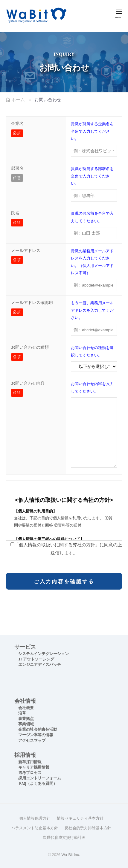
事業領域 (26, 724)
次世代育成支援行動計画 (64, 838)
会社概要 (26, 708)
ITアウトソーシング (36, 659)
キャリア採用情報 (34, 768)
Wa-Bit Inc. (71, 855)
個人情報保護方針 (35, 818)
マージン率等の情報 (36, 735)
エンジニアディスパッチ (40, 665)
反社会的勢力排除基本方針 (88, 828)
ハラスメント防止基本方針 (35, 828)
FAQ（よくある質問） (38, 784)
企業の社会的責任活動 (38, 730)
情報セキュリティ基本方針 (80, 818)
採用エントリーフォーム (40, 778)
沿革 (22, 713)
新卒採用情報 (30, 762)
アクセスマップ (32, 741)
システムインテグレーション (44, 654)
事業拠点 (26, 719)
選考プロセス (30, 773)
